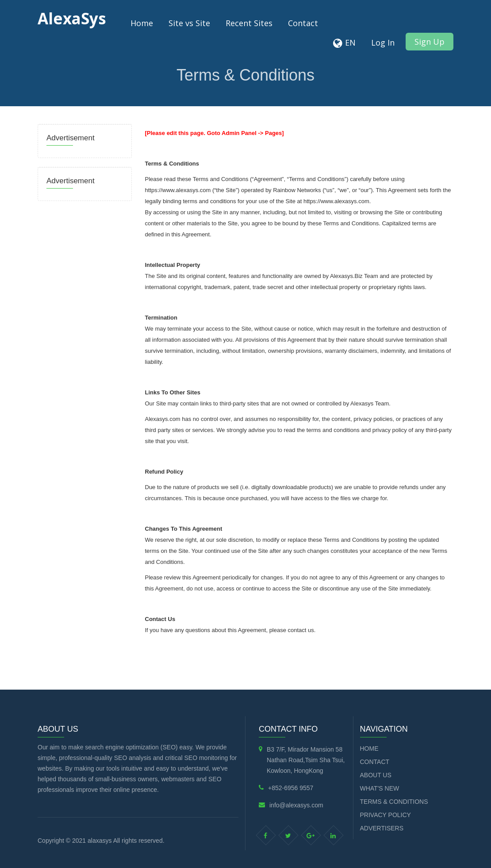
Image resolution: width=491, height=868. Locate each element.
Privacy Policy (386, 815)
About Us (376, 775)
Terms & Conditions (394, 802)
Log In (383, 42)
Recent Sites (249, 23)
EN (350, 42)
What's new (380, 788)
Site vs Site (189, 23)
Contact (303, 23)
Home (142, 23)
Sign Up (430, 42)
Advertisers (382, 828)
